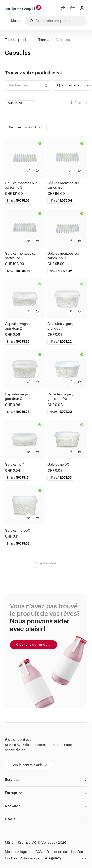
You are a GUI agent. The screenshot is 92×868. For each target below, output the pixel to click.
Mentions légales (18, 852)
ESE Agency (51, 858)
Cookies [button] (11, 858)
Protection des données (65, 852)
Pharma (43, 40)
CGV (39, 852)
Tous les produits (18, 40)
